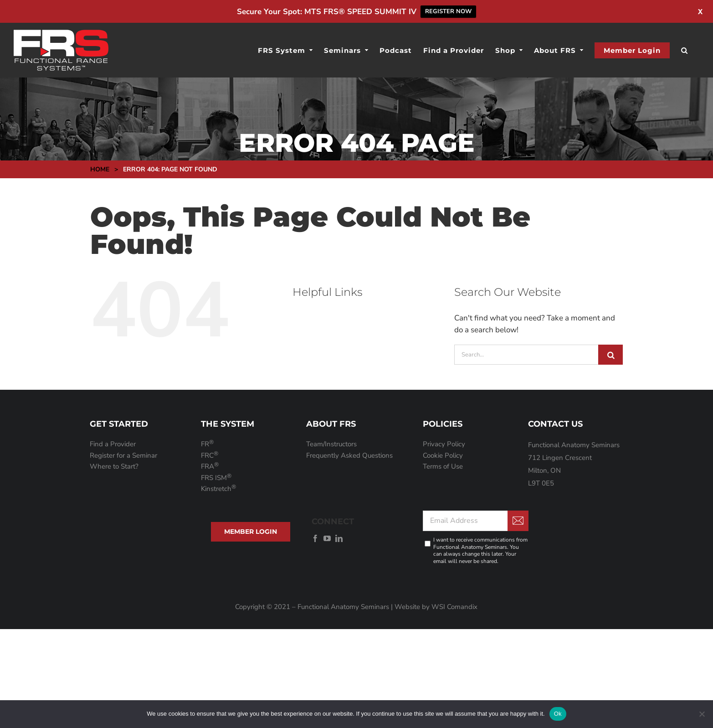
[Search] (610, 355)
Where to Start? (114, 466)
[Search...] (526, 355)
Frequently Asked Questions (349, 455)
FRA (210, 466)
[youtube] (327, 538)
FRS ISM (216, 478)
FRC (210, 455)
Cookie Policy (443, 455)
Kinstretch (218, 489)
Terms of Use (443, 466)
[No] (702, 714)
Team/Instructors (331, 444)
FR (207, 444)
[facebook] (315, 538)
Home (100, 169)
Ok (558, 714)
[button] (685, 50)
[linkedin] (339, 538)
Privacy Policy (444, 444)
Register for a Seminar (123, 455)
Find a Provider (113, 444)
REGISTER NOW (448, 11)
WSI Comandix (454, 607)
